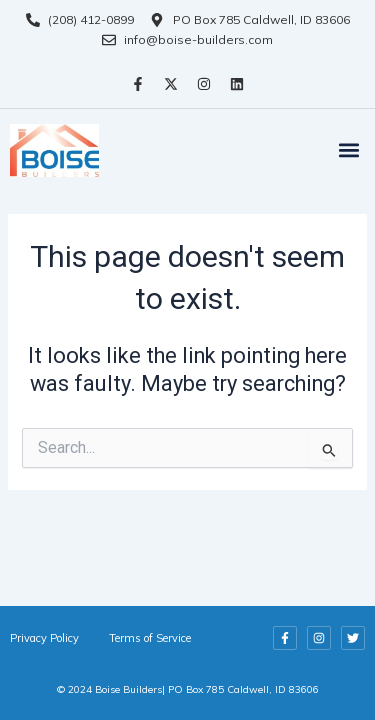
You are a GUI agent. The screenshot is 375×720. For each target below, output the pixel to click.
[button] (348, 150)
